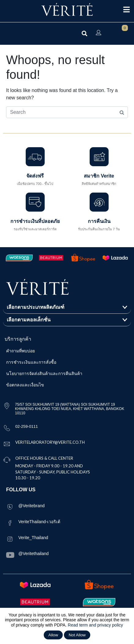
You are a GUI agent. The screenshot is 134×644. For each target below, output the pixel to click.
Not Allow (77, 635)
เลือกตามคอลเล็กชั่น (29, 320)
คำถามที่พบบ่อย (20, 351)
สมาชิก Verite (99, 176)
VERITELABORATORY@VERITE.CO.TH (50, 442)
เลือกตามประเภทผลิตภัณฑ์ (35, 307)
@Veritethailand (33, 554)
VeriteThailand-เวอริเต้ (39, 522)
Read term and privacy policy (96, 625)
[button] (67, 307)
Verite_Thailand (33, 538)
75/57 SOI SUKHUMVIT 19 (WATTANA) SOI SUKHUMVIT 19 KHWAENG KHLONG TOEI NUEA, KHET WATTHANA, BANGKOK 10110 (70, 409)
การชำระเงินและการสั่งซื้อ (31, 362)
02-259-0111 (27, 426)
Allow (53, 635)
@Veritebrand (32, 506)
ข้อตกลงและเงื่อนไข (25, 385)
